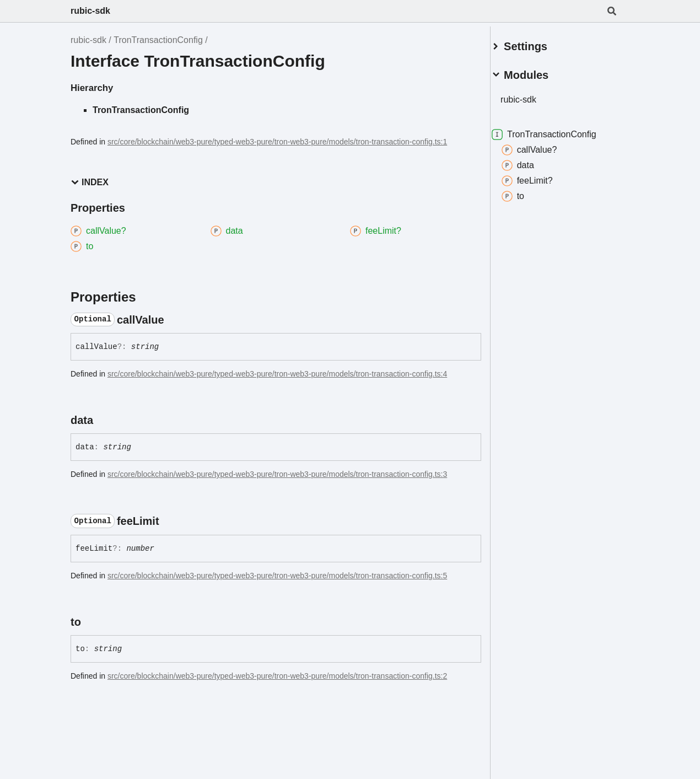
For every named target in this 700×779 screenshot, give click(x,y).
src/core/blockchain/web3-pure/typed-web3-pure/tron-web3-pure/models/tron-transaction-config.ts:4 (277, 374)
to (526, 192)
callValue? (542, 146)
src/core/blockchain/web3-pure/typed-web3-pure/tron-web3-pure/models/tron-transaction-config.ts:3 (277, 474)
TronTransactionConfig (158, 40)
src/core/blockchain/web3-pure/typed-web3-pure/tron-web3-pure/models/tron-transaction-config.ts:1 (277, 142)
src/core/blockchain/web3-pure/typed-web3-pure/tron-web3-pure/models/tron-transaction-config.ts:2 (277, 676)
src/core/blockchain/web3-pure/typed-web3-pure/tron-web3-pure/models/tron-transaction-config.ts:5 (277, 576)
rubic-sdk (90, 11)
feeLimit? (540, 176)
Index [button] (90, 182)
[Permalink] (174, 320)
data (531, 161)
